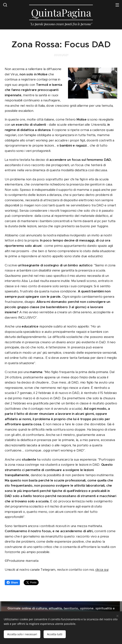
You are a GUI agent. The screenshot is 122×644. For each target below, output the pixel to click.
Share (12, 582)
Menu (117, 5)
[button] (5, 5)
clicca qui (102, 570)
